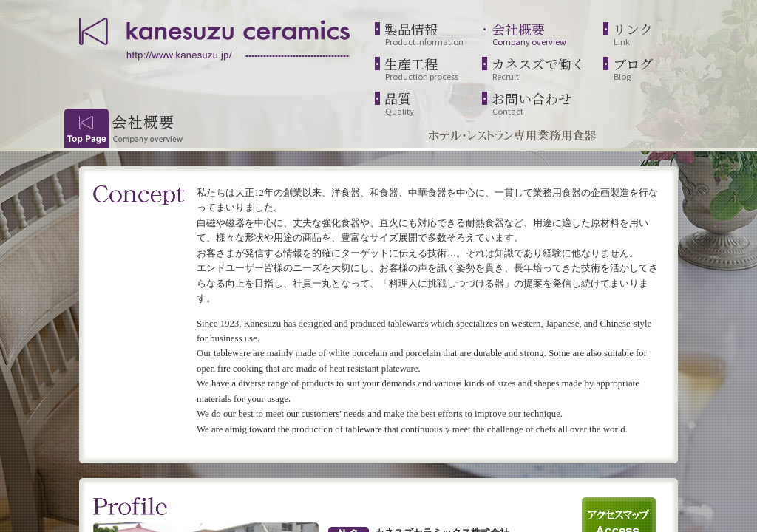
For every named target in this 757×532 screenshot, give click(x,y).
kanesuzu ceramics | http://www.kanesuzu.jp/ (216, 37)
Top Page (86, 128)
